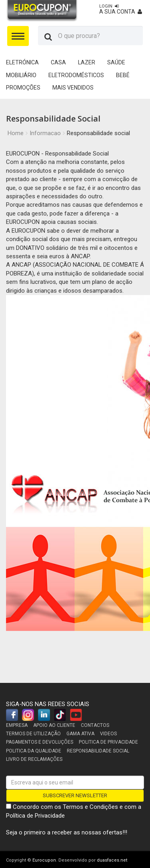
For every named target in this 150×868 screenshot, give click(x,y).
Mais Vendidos (73, 88)
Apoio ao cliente (54, 725)
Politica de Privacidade (108, 742)
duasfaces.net (112, 860)
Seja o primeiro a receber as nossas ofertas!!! (67, 832)
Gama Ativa (80, 734)
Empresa (17, 725)
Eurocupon (44, 860)
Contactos (95, 725)
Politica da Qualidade (34, 751)
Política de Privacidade (35, 816)
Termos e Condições (90, 807)
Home (16, 133)
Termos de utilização (33, 734)
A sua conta (121, 9)
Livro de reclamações (34, 759)
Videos (108, 734)
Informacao (45, 133)
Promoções (23, 88)
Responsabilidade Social (98, 751)
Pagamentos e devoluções (40, 742)
